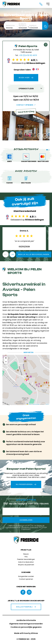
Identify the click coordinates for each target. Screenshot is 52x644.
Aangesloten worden (26, 576)
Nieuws (26, 554)
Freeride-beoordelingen (26, 559)
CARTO (47, 404)
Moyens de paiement (26, 565)
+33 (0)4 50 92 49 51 (28, 55)
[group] (26, 126)
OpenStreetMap (36, 404)
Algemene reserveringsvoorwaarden (26, 624)
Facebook (23, 592)
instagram (29, 592)
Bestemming (10, 25)
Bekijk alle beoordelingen (34, 254)
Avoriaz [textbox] (9, 28)
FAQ (26, 557)
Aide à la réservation (26, 562)
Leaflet (29, 404)
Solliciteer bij (26, 607)
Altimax (34, 633)
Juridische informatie (26, 620)
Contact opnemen (25, 105)
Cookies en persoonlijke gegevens (26, 627)
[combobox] (12, 28)
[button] (39, 136)
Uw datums (22, 24)
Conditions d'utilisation (30, 527)
